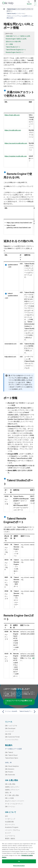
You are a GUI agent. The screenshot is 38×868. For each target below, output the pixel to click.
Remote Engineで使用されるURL (16, 39)
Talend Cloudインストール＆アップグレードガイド (20, 10)
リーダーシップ (10, 819)
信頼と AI (8, 792)
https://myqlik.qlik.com (13, 130)
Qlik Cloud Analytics (12, 766)
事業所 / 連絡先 (10, 838)
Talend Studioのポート (13, 47)
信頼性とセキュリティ (12, 787)
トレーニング (9, 731)
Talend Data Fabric (12, 758)
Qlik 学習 (8, 734)
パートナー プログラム (12, 830)
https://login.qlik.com (12, 115)
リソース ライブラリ (12, 740)
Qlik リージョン (10, 806)
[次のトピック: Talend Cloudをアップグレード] (28, 712)
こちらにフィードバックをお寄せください (19, 702)
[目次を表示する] (4, 9)
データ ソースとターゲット (14, 804)
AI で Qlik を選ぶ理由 (12, 795)
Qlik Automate (10, 775)
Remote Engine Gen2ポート (15, 52)
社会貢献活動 (9, 822)
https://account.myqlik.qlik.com (16, 143)
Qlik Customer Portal (12, 737)
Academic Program (12, 827)
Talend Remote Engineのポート (16, 50)
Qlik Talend (9, 752)
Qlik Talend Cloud (11, 755)
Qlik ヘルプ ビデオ (11, 726)
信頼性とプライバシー (12, 790)
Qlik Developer (10, 728)
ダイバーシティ (10, 824)
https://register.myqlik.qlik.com (16, 156)
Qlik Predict (9, 772)
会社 (6, 816)
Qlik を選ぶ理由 (10, 784)
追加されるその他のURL (13, 41)
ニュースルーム (10, 836)
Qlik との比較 (9, 798)
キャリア (8, 833)
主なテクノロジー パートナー (15, 801)
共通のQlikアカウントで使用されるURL (18, 36)
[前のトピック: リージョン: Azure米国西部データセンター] (10, 712)
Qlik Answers (10, 769)
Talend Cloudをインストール (15, 13)
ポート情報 (9, 44)
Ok (19, 861)
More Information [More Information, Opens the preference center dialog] (19, 866)
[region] (19, 854)
